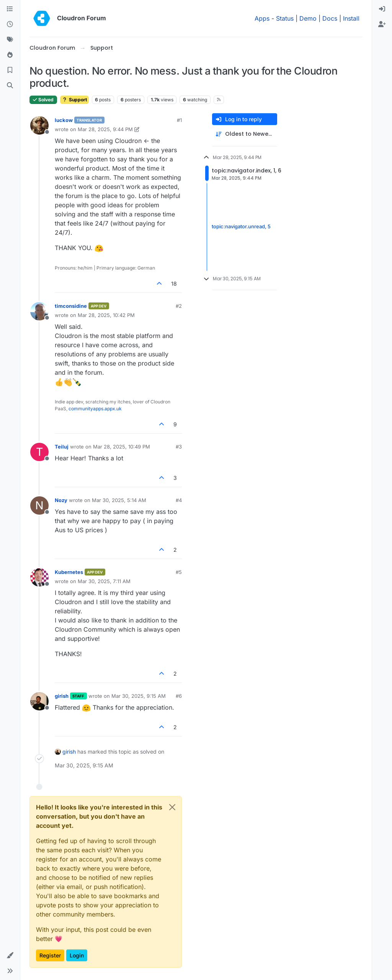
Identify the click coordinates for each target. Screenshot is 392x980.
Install (351, 18)
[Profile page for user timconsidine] (39, 311)
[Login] (382, 9)
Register (50, 955)
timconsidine (71, 306)
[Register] (382, 24)
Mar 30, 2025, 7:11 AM (104, 581)
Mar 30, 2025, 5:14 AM (119, 500)
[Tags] (10, 40)
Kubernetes (69, 572)
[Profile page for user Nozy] (39, 505)
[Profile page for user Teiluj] (39, 452)
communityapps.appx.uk (95, 409)
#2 (179, 306)
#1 (179, 120)
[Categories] (10, 9)
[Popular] (10, 55)
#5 (179, 572)
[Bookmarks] (10, 70)
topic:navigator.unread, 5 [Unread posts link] (241, 227)
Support (74, 100)
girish (62, 696)
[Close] (172, 807)
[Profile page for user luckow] (39, 125)
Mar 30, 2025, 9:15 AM (139, 696)
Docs (330, 18)
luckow (64, 120)
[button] (10, 956)
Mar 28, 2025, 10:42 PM (106, 315)
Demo (308, 18)
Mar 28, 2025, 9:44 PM (105, 129)
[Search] (10, 86)
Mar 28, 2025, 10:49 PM (122, 447)
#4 (179, 500)
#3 (179, 447)
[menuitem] (382, 9)
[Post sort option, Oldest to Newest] (245, 134)
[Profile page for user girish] (39, 701)
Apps (262, 18)
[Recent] (10, 24)
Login (77, 955)
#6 (179, 696)
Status (285, 18)
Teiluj (62, 447)
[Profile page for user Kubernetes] (39, 577)
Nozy (61, 500)
